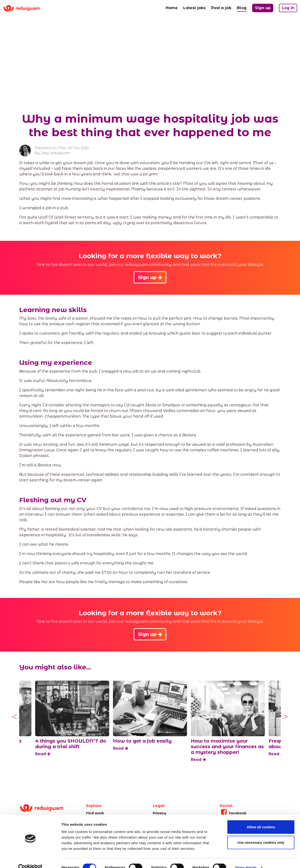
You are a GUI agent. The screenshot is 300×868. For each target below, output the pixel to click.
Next (285, 717)
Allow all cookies (261, 818)
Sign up (263, 8)
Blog (242, 8)
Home (172, 8)
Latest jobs (194, 8)
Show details (246, 859)
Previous (15, 717)
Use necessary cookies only (261, 834)
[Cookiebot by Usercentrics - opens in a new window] (30, 859)
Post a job (221, 8)
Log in (288, 8)
